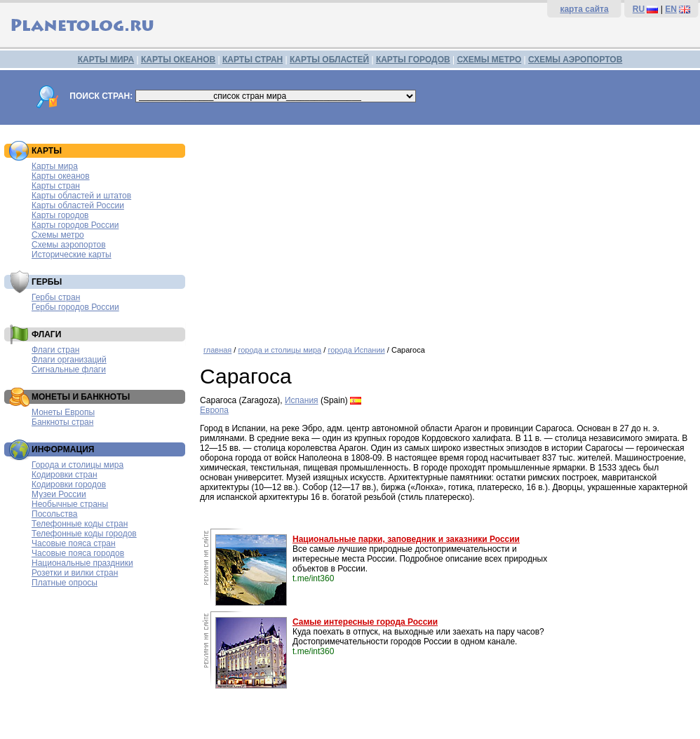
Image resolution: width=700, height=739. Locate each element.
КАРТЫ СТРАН (253, 60)
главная (217, 350)
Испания (302, 400)
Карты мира (55, 166)
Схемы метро (58, 235)
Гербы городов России (75, 307)
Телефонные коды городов (84, 534)
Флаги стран (55, 350)
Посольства (55, 514)
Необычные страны (70, 504)
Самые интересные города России (365, 622)
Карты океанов (61, 176)
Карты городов (60, 215)
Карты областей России (78, 205)
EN (671, 9)
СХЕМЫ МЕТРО (489, 60)
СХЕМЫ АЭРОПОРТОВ (575, 60)
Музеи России (59, 494)
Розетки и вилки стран (75, 573)
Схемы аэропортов (69, 245)
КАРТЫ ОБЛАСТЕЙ (329, 60)
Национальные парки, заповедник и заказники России (406, 539)
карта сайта (584, 9)
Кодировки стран (65, 475)
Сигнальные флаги (69, 369)
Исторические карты (72, 255)
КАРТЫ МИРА (106, 60)
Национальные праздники (82, 563)
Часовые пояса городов (78, 553)
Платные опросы (65, 583)
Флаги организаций (69, 360)
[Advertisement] (446, 230)
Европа (214, 410)
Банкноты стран (62, 422)
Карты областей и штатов (81, 196)
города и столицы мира (280, 350)
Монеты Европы (63, 412)
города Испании (356, 350)
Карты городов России (75, 225)
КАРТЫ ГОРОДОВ (413, 60)
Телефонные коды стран (80, 524)
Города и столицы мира (78, 465)
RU (639, 9)
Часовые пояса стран (74, 543)
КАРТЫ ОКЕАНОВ (178, 60)
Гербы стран (56, 297)
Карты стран (56, 186)
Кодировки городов (69, 484)
